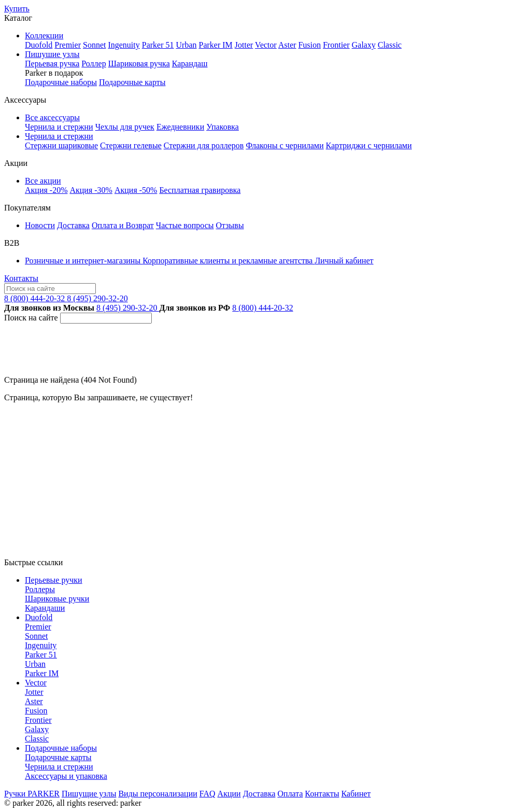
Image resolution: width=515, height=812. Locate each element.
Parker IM (216, 45)
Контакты (21, 278)
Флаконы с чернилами (284, 145)
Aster (287, 45)
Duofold (39, 45)
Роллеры (40, 589)
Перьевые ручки (54, 580)
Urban (187, 45)
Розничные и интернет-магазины (84, 261)
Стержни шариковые (61, 145)
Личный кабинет (344, 261)
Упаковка (223, 127)
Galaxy (364, 45)
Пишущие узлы (89, 794)
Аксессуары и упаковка (66, 776)
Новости (40, 225)
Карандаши (45, 608)
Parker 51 (158, 45)
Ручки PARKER (32, 794)
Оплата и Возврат (123, 225)
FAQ (208, 794)
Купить (17, 9)
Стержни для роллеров (204, 145)
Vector (266, 45)
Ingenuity (124, 45)
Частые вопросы (185, 225)
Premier (68, 45)
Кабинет (356, 794)
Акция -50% (136, 190)
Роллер (94, 64)
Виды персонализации (158, 794)
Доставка (73, 225)
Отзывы (230, 225)
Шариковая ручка (139, 64)
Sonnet (94, 45)
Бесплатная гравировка (200, 190)
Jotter (244, 45)
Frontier (336, 45)
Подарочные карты (132, 82)
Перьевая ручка (52, 64)
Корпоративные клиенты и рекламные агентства (228, 261)
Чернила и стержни (59, 127)
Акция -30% (91, 190)
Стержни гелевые (131, 145)
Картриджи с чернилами (369, 145)
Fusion (310, 45)
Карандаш (190, 64)
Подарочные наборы (61, 82)
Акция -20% (46, 190)
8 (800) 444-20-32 (35, 298)
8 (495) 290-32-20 (97, 298)
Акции (229, 794)
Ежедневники (180, 127)
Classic (390, 45)
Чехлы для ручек (125, 127)
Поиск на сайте (31, 318)
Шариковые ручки (57, 599)
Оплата (290, 794)
